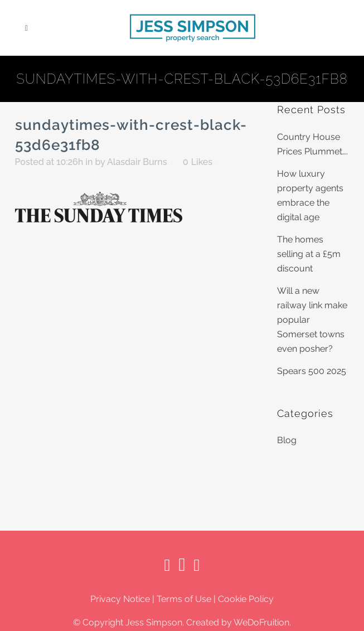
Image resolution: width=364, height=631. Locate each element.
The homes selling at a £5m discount (309, 254)
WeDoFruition (261, 622)
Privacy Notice (120, 599)
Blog (287, 440)
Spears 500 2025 (312, 371)
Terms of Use (184, 599)
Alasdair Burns (137, 162)
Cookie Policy (246, 599)
